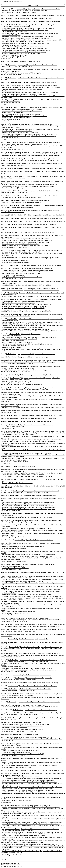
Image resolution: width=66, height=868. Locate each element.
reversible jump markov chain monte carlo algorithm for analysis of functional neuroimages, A (29, 670)
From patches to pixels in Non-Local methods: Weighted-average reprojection (41, 770)
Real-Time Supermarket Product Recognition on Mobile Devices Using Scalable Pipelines (27, 240)
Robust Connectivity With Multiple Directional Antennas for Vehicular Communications (27, 329)
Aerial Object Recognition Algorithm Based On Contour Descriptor (38, 686)
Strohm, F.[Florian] (6, 224)
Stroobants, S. (5, 551)
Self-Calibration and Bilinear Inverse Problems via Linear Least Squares (22, 277)
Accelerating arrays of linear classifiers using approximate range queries (43, 282)
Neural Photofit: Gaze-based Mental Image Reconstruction (40, 224)
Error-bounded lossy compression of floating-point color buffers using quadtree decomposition (29, 337)
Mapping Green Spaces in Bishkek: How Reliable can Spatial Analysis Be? (22, 89)
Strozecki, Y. (4, 770)
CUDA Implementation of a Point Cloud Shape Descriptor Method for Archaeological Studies (28, 780)
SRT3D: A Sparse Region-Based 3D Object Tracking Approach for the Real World (24, 116)
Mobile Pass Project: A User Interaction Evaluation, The (17, 67)
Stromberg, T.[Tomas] (7, 393)
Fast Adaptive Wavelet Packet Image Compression (16, 380)
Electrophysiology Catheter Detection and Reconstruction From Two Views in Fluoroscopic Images (30, 33)
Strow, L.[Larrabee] (6, 737)
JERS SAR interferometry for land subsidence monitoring (18, 831)
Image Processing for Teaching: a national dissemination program (36, 354)
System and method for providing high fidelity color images (19, 680)
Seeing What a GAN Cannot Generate (30, 62)
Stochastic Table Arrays (8, 428)
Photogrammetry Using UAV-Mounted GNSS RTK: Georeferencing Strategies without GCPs (27, 453)
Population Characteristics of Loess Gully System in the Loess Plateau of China (24, 94)
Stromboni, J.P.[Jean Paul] (8, 404)
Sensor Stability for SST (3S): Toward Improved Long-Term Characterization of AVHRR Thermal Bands (30, 707)
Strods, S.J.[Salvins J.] (7, 168)
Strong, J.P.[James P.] (7, 520)
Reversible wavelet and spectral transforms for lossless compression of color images (26, 50)
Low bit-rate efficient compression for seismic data (16, 381)
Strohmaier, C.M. (6, 227)
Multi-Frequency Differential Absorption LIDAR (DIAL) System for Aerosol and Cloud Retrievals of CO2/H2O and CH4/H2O (31, 695)
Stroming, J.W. (5, 419)
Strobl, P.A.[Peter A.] (6, 142)
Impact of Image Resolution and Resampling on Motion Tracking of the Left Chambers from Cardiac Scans (32, 154)
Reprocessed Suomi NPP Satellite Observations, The (38, 737)
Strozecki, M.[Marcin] (7, 759)
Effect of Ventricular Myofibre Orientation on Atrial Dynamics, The (43, 152)
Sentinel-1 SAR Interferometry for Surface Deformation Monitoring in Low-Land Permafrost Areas (30, 844)
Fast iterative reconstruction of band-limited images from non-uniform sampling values (27, 272)
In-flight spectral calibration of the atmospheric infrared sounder (20, 751)
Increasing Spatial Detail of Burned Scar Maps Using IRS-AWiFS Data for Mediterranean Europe (29, 136)
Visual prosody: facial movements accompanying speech (34, 357)
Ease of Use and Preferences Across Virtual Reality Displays (42, 710)
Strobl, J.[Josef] (5, 86)
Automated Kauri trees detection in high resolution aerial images (20, 777)
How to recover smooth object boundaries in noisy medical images (21, 273)
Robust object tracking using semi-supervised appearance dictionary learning (24, 52)
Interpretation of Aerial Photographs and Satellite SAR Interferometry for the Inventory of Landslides (31, 829)
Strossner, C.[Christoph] (7, 634)
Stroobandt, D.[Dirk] (6, 543)
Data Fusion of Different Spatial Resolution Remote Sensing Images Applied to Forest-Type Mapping (30, 129)
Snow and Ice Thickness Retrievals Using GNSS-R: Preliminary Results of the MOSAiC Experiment (29, 184)
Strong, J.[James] (6, 514)
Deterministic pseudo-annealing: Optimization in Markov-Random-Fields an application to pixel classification (33, 408)
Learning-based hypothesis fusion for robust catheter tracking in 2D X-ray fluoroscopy (26, 38)
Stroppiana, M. (5, 618)
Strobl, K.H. (4, 107)
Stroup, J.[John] (5, 705)
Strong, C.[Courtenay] (7, 486)
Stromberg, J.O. (5, 378)
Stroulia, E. (4, 702)
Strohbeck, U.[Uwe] (6, 215)
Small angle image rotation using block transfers (38, 311)
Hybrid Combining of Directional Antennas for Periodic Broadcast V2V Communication (26, 324)
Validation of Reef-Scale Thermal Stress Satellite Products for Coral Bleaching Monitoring (27, 476)
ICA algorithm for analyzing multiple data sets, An (34, 639)
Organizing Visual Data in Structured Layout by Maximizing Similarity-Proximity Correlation (28, 505)
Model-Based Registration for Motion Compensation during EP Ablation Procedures (26, 43)
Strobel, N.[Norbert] (6, 25)
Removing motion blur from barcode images (14, 346)
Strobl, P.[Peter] (5, 124)
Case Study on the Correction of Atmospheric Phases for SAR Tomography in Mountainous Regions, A (31, 807)
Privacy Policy (18, 2)
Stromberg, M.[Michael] (8, 388)
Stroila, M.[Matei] (6, 282)
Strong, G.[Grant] (6, 499)
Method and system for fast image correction (39, 678)
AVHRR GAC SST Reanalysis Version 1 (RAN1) (34, 705)
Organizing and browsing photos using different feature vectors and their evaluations (26, 504)
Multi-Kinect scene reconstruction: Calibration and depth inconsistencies (23, 792)
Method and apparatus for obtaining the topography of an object (43, 168)
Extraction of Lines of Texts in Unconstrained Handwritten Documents (40, 22)
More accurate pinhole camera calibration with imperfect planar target (22, 111)
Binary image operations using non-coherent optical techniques (42, 520)
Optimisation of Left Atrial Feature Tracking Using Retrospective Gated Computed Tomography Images (31, 156)
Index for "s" (4, 859)
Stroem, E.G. (31, 331)
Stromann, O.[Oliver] (7, 360)
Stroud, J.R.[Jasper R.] (7, 694)
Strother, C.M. (5, 647)
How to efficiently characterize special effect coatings (43, 683)
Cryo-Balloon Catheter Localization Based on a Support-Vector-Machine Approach (25, 30)
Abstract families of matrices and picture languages (38, 425)
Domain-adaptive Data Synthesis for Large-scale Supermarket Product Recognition (25, 239)
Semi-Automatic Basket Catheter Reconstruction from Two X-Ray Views (22, 54)
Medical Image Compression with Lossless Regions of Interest (19, 339)
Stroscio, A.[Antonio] (7, 625)
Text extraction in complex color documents (14, 728)
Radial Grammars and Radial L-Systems (13, 426)
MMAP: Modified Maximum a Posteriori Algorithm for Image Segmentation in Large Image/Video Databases (33, 40)
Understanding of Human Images (11, 347)
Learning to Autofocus (29, 467)
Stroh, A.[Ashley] (5, 196)
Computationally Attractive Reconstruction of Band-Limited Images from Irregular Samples (28, 270)
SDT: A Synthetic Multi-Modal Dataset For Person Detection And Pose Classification (25, 242)
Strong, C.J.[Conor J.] (7, 491)
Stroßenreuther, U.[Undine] (8, 9)
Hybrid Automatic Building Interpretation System (35, 201)
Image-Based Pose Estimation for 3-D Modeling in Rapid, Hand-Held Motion (40, 107)
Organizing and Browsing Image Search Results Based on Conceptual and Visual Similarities (28, 502)
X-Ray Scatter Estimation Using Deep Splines (14, 55)
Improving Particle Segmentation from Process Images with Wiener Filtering (23, 308)
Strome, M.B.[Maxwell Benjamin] (10, 411)
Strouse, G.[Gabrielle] (7, 710)
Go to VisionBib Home (7, 2)
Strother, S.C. (4, 660)
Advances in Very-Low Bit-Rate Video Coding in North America (38, 419)
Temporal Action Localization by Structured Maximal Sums (18, 691)
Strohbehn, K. (5, 218)
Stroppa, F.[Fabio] (6, 564)
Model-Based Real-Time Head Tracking (13, 341)
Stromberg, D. (5, 375)
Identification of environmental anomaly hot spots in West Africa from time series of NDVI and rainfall (31, 590)
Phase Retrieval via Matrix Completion (13, 275)
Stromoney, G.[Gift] (6, 425)
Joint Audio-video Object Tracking (11, 35)
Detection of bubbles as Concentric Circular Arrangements (18, 303)
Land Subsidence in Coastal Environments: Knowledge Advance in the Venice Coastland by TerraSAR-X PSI (32, 832)
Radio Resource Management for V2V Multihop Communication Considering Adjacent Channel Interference (33, 326)
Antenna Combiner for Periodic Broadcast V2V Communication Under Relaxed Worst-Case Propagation (31, 322)
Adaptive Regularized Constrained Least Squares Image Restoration (40, 378)
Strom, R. (3, 354)
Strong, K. (3, 525)
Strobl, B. (3, 65)
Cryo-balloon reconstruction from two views (14, 32)
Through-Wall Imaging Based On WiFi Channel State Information (20, 244)
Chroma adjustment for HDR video (12, 336)
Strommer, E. (4, 422)
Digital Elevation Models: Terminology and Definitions (17, 131)
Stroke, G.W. (4, 293)
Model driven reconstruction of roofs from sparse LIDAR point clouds (21, 202)
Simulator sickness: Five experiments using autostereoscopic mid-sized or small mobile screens (29, 259)
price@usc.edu (7, 865)
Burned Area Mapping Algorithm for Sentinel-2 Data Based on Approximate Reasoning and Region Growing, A (33, 579)
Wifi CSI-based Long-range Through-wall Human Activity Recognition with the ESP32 (26, 246)
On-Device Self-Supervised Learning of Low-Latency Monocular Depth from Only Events (27, 556)
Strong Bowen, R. (6, 467)
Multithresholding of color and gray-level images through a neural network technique (26, 724)
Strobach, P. (4, 15)
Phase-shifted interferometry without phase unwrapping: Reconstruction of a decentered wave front (31, 290)
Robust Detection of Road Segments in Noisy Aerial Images (44, 367)
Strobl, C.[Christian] (6, 70)
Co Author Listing (22, 9)
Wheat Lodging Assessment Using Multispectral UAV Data (18, 612)
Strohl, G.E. (4, 221)
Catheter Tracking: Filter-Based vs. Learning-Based (16, 26)
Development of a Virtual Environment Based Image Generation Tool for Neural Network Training (30, 782)
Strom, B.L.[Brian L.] (6, 314)
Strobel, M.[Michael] (7, 19)
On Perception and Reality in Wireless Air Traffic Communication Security (42, 265)
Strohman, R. (4, 232)
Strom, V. (3, 357)
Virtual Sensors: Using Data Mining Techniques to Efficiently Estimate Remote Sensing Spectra (29, 186)
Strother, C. (4, 642)
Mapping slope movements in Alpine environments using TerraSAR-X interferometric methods (29, 834)
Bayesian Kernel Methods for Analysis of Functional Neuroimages (38, 660)
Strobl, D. (3, 78)
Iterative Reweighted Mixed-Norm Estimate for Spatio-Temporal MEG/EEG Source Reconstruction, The (31, 257)
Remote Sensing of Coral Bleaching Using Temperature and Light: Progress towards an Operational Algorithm (33, 473)
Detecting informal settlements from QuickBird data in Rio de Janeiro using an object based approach (31, 87)
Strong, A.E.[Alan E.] (6, 470)
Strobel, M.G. (4, 22)
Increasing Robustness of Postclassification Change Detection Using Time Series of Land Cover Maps (30, 134)
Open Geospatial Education (10, 91)
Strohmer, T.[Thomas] (7, 268)
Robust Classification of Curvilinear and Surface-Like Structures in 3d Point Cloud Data (26, 285)
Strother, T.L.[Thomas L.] (8, 678)
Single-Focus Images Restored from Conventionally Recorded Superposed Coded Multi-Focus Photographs (32, 296)
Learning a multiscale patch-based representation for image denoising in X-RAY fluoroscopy (28, 37)
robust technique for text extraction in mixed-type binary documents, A (22, 726)
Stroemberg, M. (46, 389)
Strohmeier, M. (5, 265)
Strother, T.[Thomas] (7, 675)
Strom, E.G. (4, 319)
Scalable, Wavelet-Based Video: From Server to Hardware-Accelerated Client (24, 546)
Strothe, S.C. (4, 639)
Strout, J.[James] (5, 713)
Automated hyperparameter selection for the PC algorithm (40, 83)
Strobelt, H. (4, 62)
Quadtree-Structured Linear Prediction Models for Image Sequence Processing (42, 15)
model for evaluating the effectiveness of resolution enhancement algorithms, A (42, 221)
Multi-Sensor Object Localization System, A (14, 45)
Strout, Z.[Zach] (5, 718)
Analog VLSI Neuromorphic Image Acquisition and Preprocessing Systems (41, 218)
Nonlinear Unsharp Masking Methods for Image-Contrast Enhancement (22, 47)
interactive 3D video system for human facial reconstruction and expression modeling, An (27, 789)
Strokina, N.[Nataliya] (7, 299)
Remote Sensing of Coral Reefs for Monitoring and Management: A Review (23, 475)
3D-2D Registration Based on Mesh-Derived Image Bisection (41, 25)
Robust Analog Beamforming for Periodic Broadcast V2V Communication (23, 327)
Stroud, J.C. (4, 689)
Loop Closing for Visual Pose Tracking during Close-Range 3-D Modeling (22, 109)
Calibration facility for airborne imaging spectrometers (37, 124)
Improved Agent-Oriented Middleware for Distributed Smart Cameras (37, 65)
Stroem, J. (31, 349)
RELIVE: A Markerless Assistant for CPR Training (15, 568)
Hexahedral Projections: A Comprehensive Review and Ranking (20, 133)
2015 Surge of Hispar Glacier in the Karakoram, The (36, 805)
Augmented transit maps (9, 283)
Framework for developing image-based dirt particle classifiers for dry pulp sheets (25, 306)
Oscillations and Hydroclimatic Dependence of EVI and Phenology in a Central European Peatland (30, 765)
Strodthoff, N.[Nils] (6, 171)
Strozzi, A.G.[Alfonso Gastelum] (10, 773)
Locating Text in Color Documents (33, 723)
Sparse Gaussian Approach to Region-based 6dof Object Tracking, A (21, 114)
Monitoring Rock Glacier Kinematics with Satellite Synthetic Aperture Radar (23, 836)
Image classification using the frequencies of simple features (43, 388)
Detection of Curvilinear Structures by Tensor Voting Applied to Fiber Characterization (26, 305)
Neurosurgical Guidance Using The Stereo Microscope (17, 483)
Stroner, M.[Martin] (6, 431)
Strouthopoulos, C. (6, 723)
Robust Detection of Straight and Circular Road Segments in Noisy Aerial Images (25, 370)
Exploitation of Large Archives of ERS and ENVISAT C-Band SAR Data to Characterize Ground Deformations (32, 822)
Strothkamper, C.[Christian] (8, 683)
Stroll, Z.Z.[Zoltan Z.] (6, 311)
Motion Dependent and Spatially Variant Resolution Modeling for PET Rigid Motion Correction (29, 555)
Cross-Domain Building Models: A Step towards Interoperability (39, 86)
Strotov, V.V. (4, 686)
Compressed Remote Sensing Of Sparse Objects (38, 268)
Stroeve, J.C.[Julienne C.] (8, 191)
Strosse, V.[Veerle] (6, 629)
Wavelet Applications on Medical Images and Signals (17, 383)
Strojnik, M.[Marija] (6, 288)
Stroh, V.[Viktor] (5, 201)
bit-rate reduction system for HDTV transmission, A (36, 618)
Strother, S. (4, 653)
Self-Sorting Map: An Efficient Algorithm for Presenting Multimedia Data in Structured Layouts (29, 507)
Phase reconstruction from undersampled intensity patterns (41, 288)
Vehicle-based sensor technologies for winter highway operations (38, 496)
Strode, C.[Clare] (5, 164)
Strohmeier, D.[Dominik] (8, 250)
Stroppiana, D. (5, 573)
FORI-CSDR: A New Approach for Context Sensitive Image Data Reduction (44, 215)
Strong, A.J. (4, 480)
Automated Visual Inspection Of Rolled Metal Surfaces (35, 422)
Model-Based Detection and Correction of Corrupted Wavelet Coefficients (23, 42)
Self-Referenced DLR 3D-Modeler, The (13, 113)
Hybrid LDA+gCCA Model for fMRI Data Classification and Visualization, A (39, 653)
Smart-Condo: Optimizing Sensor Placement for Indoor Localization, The (39, 702)
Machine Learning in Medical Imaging (12, 667)
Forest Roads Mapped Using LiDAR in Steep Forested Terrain (37, 232)
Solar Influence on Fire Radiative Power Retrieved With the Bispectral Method (24, 73)
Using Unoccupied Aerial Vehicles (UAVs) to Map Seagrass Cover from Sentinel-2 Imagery (27, 517)
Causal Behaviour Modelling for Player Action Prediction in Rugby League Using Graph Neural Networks (31, 778)
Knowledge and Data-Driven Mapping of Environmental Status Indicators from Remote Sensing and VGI (31, 596)
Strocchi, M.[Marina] (7, 152)
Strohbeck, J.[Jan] (6, 210)
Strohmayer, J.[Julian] (7, 235)
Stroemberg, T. (43, 399)
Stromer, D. (4, 415)
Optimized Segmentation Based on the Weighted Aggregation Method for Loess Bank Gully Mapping (30, 92)
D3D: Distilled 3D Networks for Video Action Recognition (35, 689)
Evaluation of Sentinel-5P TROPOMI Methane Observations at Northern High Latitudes (26, 528)
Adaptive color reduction (31, 734)
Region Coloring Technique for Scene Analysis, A (40, 540)
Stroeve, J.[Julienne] (6, 181)
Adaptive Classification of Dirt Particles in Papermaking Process (43, 299)
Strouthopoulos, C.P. (6, 734)
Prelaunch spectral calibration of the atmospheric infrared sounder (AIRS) (23, 754)
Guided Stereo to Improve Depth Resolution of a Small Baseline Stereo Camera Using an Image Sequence (32, 787)
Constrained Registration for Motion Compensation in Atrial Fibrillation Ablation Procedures (28, 28)
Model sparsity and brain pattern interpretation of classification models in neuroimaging (27, 668)
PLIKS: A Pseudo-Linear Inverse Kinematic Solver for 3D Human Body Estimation (24, 48)
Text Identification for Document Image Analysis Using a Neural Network (22, 729)
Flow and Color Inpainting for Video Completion (38, 19)
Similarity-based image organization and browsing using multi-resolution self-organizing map (28, 509)
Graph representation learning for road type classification (18, 363)
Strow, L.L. (4, 744)
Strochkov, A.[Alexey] (7, 159)
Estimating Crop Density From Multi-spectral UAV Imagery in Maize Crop (22, 581)
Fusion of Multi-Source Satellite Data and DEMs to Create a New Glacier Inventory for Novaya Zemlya (31, 824)
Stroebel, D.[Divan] (6, 176)
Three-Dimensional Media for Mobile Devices (15, 260)
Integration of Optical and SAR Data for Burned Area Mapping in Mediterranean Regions (27, 595)
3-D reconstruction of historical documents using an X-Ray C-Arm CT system (40, 415)
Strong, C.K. (4, 496)
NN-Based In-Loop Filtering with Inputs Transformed (17, 342)
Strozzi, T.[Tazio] (5, 805)
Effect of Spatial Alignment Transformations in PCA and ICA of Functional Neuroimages (26, 662)
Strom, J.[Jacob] (5, 334)
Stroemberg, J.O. (37, 385)
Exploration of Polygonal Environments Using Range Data (37, 375)
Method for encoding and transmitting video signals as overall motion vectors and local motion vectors (31, 620)
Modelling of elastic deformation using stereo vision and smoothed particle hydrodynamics (28, 790)
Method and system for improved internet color (38, 675)
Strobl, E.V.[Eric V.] (6, 83)
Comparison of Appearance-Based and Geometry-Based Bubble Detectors (23, 301)
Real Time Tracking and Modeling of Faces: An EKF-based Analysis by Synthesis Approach (27, 344)
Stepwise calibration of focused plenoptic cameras (16, 118)
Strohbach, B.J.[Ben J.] (7, 205)
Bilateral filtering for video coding (31, 334)
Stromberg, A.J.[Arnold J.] (8, 367)
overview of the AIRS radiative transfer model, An (16, 752)
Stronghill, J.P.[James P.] (7, 540)
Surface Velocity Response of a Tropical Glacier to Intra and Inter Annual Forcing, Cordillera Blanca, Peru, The (33, 846)
